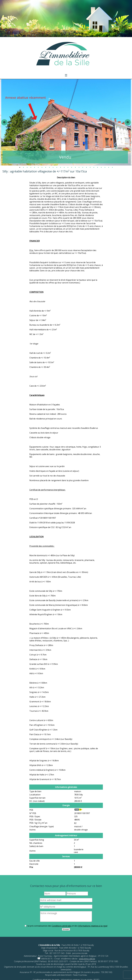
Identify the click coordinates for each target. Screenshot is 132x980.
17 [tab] (79, 167)
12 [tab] (61, 167)
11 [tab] (57, 167)
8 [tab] (46, 167)
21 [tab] (94, 167)
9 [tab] (49, 167)
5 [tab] (35, 167)
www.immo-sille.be (87, 959)
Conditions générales (62, 926)
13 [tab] (64, 167)
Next (128, 122)
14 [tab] (68, 167)
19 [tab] (86, 167)
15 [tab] (72, 167)
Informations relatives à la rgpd (93, 926)
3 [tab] (27, 167)
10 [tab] (53, 167)
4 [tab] (31, 167)
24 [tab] (105, 167)
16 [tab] (75, 167)
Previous (4, 122)
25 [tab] (109, 167)
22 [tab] (98, 167)
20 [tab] (90, 167)
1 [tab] (20, 167)
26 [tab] (112, 167)
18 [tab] (83, 167)
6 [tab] (38, 167)
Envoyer (66, 929)
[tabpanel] (66, 122)
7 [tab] (42, 167)
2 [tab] (23, 167)
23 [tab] (101, 167)
